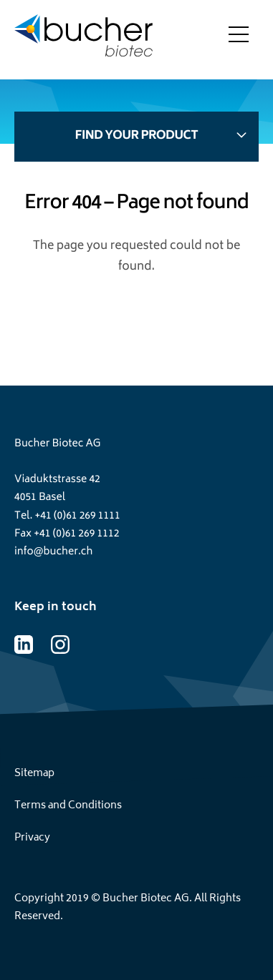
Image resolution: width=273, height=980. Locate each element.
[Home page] (83, 40)
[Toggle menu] (239, 39)
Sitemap (34, 774)
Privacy (32, 838)
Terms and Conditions (68, 806)
